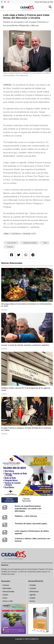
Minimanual (34, 592)
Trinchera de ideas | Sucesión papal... (31, 523)
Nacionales (7, 588)
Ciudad (32, 598)
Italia (45, 243)
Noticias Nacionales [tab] (27, 500)
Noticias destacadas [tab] (10, 500)
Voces (5, 598)
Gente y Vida (8, 601)
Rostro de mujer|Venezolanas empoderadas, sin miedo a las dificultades (28, 509)
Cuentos (33, 588)
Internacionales (9, 592)
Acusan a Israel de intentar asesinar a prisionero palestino (25, 345)
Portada (33, 585)
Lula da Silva (12, 243)
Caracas (6, 585)
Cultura (5, 595)
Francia (10, 247)
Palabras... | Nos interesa (26, 516)
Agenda (33, 595)
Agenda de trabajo (30, 243)
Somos (32, 601)
